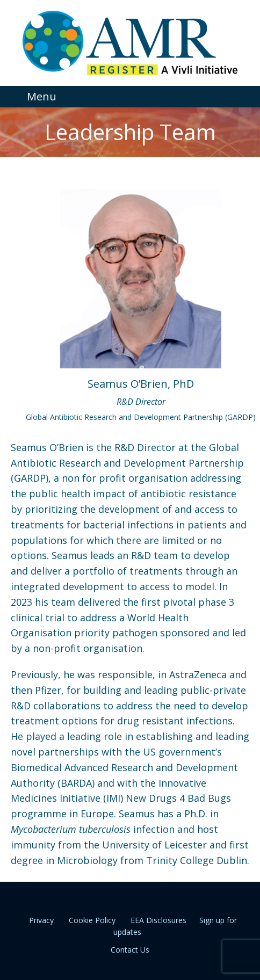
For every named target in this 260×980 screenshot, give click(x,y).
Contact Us (130, 950)
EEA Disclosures (158, 920)
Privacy (41, 920)
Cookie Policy (92, 920)
